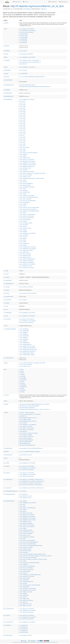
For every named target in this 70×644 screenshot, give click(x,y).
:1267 (22, 125)
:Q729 (22, 383)
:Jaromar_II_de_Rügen (26, 547)
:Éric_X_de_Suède (25, 254)
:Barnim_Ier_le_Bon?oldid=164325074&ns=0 (31, 448)
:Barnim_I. (24, 423)
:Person (22, 371)
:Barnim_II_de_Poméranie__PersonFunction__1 (31, 479)
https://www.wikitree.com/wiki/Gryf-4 (27, 408)
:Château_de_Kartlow (26, 530)
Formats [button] (26, 2)
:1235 (22, 105)
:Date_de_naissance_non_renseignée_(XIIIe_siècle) (32, 173)
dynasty (6, 54)
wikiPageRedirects (9, 494)
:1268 (22, 127)
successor (7, 488)
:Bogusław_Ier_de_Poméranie (28, 165)
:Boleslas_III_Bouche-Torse (27, 166)
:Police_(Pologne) (25, 220)
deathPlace (7, 51)
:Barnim (23, 491)
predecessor (8, 479)
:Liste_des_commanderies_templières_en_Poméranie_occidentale (35, 556)
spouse (6, 74)
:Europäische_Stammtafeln (27, 187)
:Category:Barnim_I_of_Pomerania (30, 414)
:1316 (22, 141)
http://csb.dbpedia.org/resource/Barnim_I (28, 421)
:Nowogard (24, 564)
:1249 (22, 110)
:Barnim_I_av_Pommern (27, 437)
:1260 (22, 118)
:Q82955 (23, 385)
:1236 (22, 106)
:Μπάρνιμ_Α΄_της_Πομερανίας (28, 425)
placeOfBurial (7, 70)
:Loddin (23, 561)
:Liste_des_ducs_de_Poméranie (28, 209)
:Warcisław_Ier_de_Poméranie (28, 249)
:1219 (22, 103)
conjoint (6, 277)
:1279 (22, 132)
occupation (6, 60)
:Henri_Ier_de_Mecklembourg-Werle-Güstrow (31, 546)
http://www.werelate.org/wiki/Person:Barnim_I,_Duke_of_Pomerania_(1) (35, 409)
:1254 (22, 115)
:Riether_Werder (25, 578)
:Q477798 (23, 416)
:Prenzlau (23, 573)
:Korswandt (24, 552)
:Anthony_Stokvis (25, 158)
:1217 (22, 101)
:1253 (22, 113)
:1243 (22, 108)
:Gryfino (23, 194)
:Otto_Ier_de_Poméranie (26, 32)
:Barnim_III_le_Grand (26, 513)
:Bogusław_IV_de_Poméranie (28, 31)
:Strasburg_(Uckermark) (26, 582)
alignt (6, 271)
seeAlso (6, 404)
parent (6, 67)
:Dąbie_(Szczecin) (25, 256)
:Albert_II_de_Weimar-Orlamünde (28, 153)
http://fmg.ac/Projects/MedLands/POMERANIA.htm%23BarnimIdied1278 (35, 87)
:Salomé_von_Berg (25, 228)
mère (6, 306)
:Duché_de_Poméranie (26, 534)
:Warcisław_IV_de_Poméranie (28, 590)
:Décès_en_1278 (25, 177)
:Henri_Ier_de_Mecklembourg (28, 201)
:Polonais (23, 221)
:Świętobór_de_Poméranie (27, 100)
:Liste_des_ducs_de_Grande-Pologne (29, 208)
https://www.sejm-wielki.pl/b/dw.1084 (27, 445)
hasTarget (7, 625)
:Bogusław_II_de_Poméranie (27, 57)
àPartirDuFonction (9, 358)
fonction (6, 293)
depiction (6, 452)
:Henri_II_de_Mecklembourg (27, 540)
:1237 (22, 504)
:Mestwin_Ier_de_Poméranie (27, 264)
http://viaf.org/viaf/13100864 (25, 442)
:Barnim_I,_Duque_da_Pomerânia (29, 433)
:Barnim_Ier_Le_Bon (26, 496)
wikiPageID (7, 90)
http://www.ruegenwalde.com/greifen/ (27, 85)
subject (6, 363)
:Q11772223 (24, 36)
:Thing (21, 369)
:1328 (22, 144)
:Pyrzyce (23, 226)
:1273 (22, 129)
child (5, 29)
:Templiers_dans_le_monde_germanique (30, 585)
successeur (7, 319)
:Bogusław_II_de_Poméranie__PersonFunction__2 (32, 488)
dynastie (6, 287)
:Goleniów (23, 190)
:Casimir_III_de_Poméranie (27, 525)
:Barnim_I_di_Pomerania (26, 430)
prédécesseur (8, 313)
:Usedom (23, 245)
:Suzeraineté (24, 235)
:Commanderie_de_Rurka (27, 532)
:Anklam (23, 156)
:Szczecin (23, 70)
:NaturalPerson (23, 387)
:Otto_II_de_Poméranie (26, 568)
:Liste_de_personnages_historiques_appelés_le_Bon (32, 554)
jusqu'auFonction (8, 297)
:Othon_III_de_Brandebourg (27, 214)
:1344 (22, 146)
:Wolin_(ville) (24, 595)
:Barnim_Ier (24, 494)
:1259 (22, 117)
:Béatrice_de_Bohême (26, 523)
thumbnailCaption (8, 80)
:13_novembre (24, 148)
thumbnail (6, 77)
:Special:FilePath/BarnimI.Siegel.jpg (29, 452)
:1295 (22, 134)
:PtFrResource (23, 627)
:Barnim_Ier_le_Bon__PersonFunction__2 (30, 62)
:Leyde (23, 206)
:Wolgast (23, 594)
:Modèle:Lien (24, 339)
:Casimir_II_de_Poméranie (27, 172)
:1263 (22, 120)
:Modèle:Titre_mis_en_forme (27, 346)
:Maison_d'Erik (24, 599)
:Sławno (23, 238)
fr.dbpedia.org (44, 9)
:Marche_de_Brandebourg (27, 262)
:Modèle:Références (25, 344)
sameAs (6, 413)
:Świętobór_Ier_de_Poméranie (28, 503)
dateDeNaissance (8, 284)
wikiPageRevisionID (8, 96)
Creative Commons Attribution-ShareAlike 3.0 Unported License (47, 642)
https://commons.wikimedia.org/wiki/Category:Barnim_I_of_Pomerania (34, 404)
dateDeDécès (8, 280)
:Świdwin (23, 501)
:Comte (23, 180)
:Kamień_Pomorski (25, 551)
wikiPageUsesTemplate (10, 329)
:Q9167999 (23, 41)
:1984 (22, 149)
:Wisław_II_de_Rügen (26, 592)
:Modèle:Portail (24, 343)
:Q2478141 (23, 64)
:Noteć (23, 213)
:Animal (22, 388)
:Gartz (23, 189)
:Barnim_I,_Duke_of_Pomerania (27, 413)
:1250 (22, 112)
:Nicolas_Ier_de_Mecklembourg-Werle (29, 211)
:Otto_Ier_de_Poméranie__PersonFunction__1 (31, 483)
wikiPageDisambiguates (10, 491)
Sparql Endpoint (63, 2)
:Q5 (22, 381)
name (5, 458)
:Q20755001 (24, 74)
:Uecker (23, 242)
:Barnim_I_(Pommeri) (26, 426)
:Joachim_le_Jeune (25, 549)
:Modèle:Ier (24, 338)
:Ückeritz (23, 597)
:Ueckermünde (24, 244)
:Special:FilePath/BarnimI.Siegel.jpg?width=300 (32, 77)
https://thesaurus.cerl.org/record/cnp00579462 (29, 406)
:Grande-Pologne (25, 192)
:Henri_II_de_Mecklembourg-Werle (29, 197)
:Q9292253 (23, 43)
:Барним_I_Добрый (26, 435)
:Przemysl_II (24, 225)
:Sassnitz (23, 51)
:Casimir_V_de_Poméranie (27, 527)
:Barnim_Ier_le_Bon (26, 455)
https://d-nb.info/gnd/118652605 (26, 440)
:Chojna (23, 528)
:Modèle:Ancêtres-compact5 (27, 355)
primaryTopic (8, 635)
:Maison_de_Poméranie (26, 54)
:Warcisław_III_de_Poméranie (28, 247)
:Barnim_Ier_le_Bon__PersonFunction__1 (30, 60)
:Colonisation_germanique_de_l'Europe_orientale (32, 178)
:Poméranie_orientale (26, 223)
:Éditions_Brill (24, 252)
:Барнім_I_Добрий (25, 438)
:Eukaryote (22, 390)
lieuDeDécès (7, 300)
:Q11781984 (24, 37)
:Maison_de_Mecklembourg (27, 259)
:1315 (22, 139)
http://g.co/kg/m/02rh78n (25, 443)
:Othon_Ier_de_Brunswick (27, 216)
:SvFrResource (24, 625)
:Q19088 (23, 378)
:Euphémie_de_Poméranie (27, 537)
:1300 (22, 137)
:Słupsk (23, 240)
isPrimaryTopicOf (8, 455)
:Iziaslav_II (23, 204)
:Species (22, 392)
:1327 (22, 142)
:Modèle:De (24, 332)
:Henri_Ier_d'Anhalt (25, 199)
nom (6, 309)
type (5, 369)
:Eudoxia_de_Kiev (25, 185)
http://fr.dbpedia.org (27, 9)
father (5, 57)
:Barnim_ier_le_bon (25, 498)
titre (5, 326)
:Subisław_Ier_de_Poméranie (27, 233)
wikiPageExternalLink (9, 85)
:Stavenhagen (24, 580)
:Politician (22, 375)
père (6, 316)
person (12, 9)
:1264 (22, 122)
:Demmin (23, 182)
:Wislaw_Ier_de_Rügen (26, 250)
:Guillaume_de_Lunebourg (27, 196)
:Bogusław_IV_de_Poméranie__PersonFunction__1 (32, 481)
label (5, 401)
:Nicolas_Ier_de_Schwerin (27, 268)
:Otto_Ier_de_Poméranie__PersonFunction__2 (31, 485)
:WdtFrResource (24, 632)
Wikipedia (25, 642)
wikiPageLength (8, 93)
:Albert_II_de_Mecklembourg (27, 508)
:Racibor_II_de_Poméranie (27, 576)
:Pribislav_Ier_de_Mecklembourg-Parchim (30, 575)
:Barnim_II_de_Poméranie (27, 29)
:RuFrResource (24, 629)
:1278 (22, 130)
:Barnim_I (23, 431)
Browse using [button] (17, 2)
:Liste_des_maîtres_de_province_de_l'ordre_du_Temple (33, 559)
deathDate (6, 46)
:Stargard (23, 232)
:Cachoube (24, 170)
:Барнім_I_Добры (25, 419)
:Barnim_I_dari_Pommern (27, 428)
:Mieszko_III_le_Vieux (26, 266)
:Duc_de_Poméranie (26, 175)
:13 (22, 136)
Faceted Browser (53, 2)
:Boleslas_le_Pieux (25, 168)
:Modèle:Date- (24, 331)
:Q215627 (23, 380)
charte (6, 274)
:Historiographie (25, 202)
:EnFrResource (24, 630)
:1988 (22, 151)
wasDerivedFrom (8, 448)
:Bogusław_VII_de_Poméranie (28, 520)
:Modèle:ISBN (24, 336)
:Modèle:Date (24, 329)
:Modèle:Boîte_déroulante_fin (27, 351)
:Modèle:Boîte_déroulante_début (28, 350)
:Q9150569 (23, 39)
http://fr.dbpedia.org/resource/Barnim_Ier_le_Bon (37, 6)
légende (6, 303)
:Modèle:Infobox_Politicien (27, 353)
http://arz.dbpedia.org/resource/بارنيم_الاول (28, 418)
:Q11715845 (24, 34)
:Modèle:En (24, 334)
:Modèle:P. (23, 341)
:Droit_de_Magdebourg (26, 184)
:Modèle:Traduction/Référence (28, 348)
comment (6, 395)
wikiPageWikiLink (8, 100)
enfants (6, 290)
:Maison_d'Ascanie (25, 257)
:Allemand (23, 154)
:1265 (22, 124)
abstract (6, 23)
